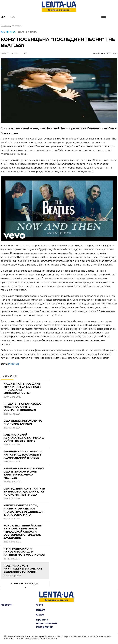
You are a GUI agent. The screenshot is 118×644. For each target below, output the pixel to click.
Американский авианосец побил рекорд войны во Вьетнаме (24, 438)
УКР (109, 54)
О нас (40, 615)
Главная (5, 26)
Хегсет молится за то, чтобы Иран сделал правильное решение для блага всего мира (24, 510)
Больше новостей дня (25, 584)
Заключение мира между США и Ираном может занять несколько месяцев (24, 473)
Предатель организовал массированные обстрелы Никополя (23, 407)
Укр (3, 17)
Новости (7, 605)
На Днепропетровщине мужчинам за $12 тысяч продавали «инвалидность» (22, 388)
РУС (115, 54)
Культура (17, 26)
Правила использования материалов (47, 623)
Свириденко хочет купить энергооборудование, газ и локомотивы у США (24, 492)
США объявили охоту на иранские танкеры (23, 422)
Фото (40, 605)
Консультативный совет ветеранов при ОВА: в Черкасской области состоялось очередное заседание (23, 532)
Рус (13, 17)
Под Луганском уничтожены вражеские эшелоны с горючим (23, 569)
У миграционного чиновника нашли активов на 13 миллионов (24, 552)
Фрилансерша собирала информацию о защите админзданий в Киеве (23, 455)
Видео (40, 610)
